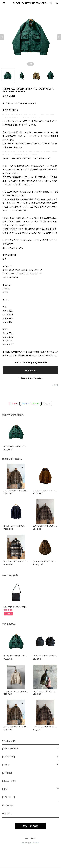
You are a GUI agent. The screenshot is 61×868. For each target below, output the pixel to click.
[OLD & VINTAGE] (10, 749)
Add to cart (31, 370)
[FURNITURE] (9, 757)
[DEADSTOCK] (9, 781)
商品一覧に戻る (30, 826)
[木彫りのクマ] (8, 797)
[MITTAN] (7, 813)
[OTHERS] (7, 773)
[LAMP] (6, 765)
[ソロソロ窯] (8, 805)
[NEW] (5, 789)
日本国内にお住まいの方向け (30, 378)
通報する (55, 385)
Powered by (30, 842)
